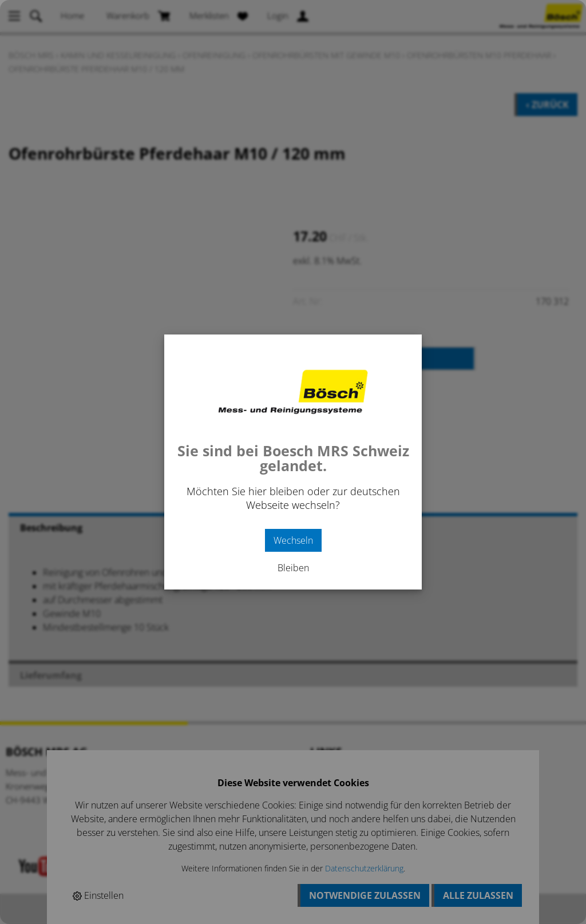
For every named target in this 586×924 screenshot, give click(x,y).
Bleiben (293, 568)
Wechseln (293, 540)
